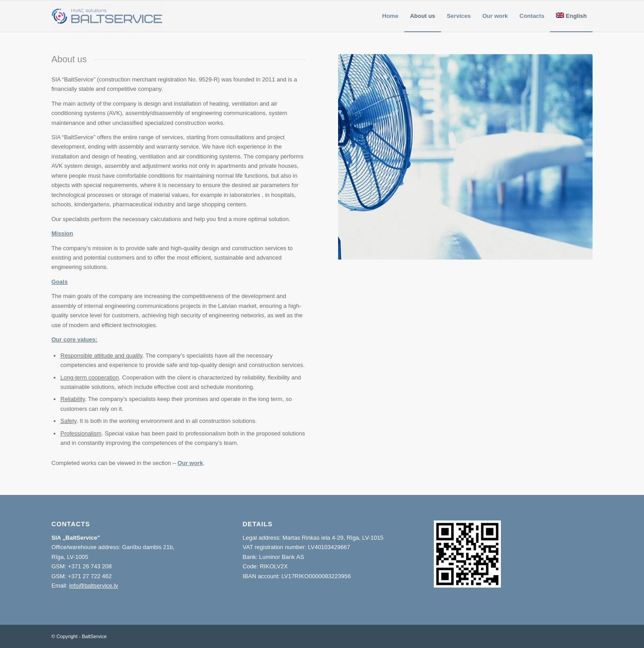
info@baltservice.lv (94, 586)
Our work (190, 463)
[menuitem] (390, 16)
